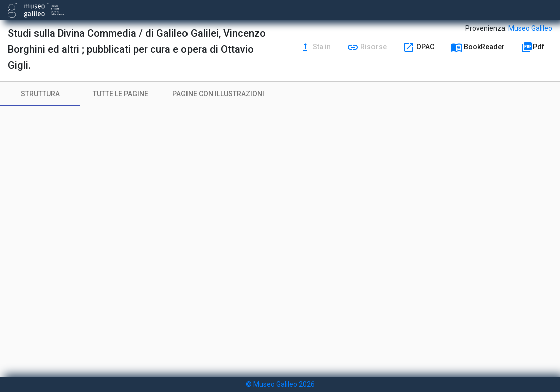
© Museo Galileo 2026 (280, 384)
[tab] (40, 94)
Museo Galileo (530, 28)
